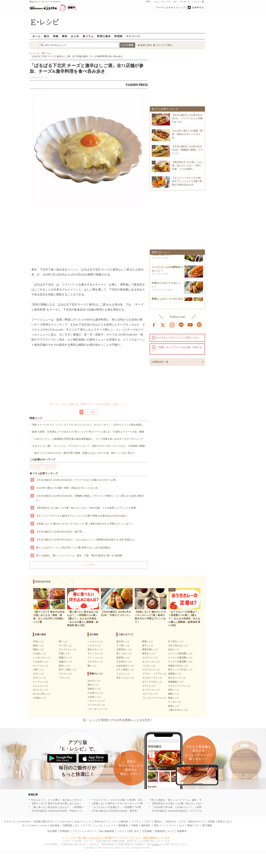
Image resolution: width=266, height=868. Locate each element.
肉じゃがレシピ (124, 653)
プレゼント (185, 2)
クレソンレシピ (95, 658)
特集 (56, 36)
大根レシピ (38, 670)
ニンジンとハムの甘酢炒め (166, 269)
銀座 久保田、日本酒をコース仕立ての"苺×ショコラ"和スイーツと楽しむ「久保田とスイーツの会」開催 (88, 432)
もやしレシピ (40, 678)
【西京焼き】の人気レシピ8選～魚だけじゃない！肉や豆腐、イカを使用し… (187, 165)
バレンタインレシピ (98, 709)
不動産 (135, 825)
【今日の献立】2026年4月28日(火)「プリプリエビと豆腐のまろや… (187, 118)
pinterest (199, 325)
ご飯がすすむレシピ (178, 710)
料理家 (118, 36)
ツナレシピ (64, 678)
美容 (156, 825)
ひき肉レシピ (40, 653)
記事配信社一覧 (160, 362)
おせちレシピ (94, 681)
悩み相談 (55, 825)
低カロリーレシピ (177, 678)
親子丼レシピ (123, 641)
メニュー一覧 (198, 2)
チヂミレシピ (149, 686)
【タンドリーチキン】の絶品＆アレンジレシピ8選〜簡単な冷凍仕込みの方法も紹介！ (82, 516)
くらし (156, 2)
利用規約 (65, 831)
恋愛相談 (67, 825)
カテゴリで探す (164, 45)
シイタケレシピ (95, 641)
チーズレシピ (65, 646)
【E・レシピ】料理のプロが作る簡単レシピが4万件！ (117, 720)
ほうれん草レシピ (42, 694)
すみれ (34, 467)
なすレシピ (38, 674)
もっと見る (89, 565)
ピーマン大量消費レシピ (180, 658)
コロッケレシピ (150, 694)
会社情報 (52, 831)
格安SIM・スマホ (176, 822)
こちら (155, 844)
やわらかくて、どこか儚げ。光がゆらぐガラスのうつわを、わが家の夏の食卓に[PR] (77, 800)
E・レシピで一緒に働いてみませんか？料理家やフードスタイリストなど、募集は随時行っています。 (117, 838)
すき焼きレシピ (124, 662)
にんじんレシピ (41, 686)
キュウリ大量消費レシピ (180, 662)
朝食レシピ (174, 698)
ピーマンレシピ (41, 682)
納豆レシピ (64, 666)
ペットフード (169, 825)
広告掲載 (147, 831)
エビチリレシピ (150, 658)
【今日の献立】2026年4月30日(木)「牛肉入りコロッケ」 (61, 811)
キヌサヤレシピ (95, 662)
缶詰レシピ (174, 649)
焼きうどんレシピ (125, 678)
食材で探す (146, 45)
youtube (190, 325)
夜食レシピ (174, 706)
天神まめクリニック (105, 822)
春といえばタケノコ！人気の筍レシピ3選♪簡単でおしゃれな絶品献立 (73, 548)
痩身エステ (193, 825)
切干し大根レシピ (68, 670)
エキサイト (198, 7)
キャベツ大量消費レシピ (180, 653)
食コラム (88, 36)
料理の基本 (104, 36)
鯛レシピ (92, 666)
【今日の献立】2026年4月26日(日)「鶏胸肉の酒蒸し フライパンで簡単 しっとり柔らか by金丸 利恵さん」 (90, 498)
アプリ (43, 467)
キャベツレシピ (41, 666)
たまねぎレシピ (41, 662)
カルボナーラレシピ (152, 678)
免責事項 (182, 831)
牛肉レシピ (38, 641)
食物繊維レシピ (176, 682)
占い (176, 2)
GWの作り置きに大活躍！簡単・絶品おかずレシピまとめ (67, 488)
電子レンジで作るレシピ (180, 670)
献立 (47, 36)
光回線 (211, 822)
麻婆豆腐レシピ (150, 649)
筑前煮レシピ (123, 658)
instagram (172, 325)
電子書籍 (207, 825)
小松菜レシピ (40, 698)
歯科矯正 (146, 825)
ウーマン (88, 825)
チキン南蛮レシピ (125, 670)
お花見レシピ (94, 697)
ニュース (111, 825)
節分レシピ (93, 685)
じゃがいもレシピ (42, 658)
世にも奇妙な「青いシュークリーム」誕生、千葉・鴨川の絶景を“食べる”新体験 (79, 555)
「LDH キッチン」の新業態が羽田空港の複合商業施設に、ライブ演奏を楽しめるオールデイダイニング (88, 439)
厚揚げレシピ (65, 658)
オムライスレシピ (151, 662)
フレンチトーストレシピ (154, 698)
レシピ (99, 825)
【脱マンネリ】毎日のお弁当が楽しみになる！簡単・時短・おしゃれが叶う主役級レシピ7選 (81, 803)
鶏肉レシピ (38, 649)
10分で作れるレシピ (178, 646)
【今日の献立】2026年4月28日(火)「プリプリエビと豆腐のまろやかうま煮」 (77, 480)
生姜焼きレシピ (124, 649)
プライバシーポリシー (85, 831)
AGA (182, 825)
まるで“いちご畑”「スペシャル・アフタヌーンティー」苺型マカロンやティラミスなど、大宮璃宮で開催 (88, 446)
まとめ (75, 36)
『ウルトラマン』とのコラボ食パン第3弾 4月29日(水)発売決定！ (127, 800)
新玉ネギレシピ (95, 649)
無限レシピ (174, 694)
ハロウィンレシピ (96, 701)
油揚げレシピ (65, 662)
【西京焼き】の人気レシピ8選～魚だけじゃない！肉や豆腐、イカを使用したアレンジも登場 (86, 508)
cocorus (43, 825)
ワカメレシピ (65, 674)
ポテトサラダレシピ (152, 682)
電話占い (159, 822)
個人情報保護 (107, 831)
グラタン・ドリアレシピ (154, 674)
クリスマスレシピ (96, 705)
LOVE (52, 467)
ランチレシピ (175, 702)
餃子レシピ (148, 646)
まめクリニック (83, 822)
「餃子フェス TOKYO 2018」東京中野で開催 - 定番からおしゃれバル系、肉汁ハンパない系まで (84, 453)
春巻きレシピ (149, 653)
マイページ (133, 36)
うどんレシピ (123, 674)
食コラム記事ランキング (44, 473)
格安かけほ (224, 822)
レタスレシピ (94, 646)
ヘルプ (121, 831)
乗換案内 (123, 825)
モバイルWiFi (29, 825)
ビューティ (167, 2)
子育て (148, 2)
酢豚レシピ (148, 641)
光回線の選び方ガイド (45, 822)
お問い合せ (133, 831)
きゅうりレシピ (41, 690)
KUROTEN (25, 822)
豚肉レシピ (38, 646)
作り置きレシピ (176, 641)
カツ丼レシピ (123, 646)
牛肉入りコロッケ (161, 284)
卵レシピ (63, 641)
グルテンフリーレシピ (179, 686)
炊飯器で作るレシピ (178, 666)
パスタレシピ (149, 666)
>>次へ (93, 412)
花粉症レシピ (94, 689)
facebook (154, 325)
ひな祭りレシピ (95, 693)
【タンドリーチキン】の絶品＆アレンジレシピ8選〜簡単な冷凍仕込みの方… (187, 181)
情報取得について (164, 831)
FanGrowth (66, 822)
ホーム (36, 36)
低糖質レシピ (175, 674)
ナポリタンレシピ (151, 670)
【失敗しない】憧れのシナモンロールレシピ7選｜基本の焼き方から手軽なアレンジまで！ (85, 524)
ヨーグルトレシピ (68, 649)
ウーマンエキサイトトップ (171, 7)
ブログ (148, 822)
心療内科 (123, 822)
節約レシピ (174, 690)
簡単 (65, 36)
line (181, 325)
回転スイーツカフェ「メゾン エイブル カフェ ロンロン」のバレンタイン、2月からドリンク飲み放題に (88, 425)
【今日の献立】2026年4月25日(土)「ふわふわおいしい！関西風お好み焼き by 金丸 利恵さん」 (86, 540)
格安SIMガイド (197, 822)
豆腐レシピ (64, 653)
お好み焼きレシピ (125, 666)
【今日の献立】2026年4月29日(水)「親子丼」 (60, 532)
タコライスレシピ (151, 690)
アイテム (136, 822)
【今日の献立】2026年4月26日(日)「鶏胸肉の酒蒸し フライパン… (187, 150)
